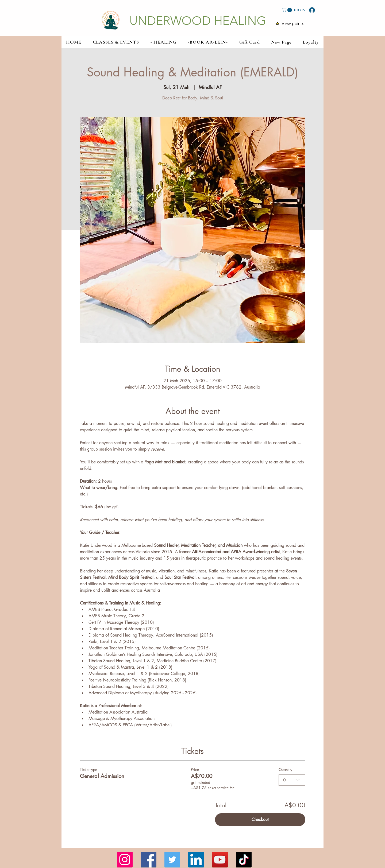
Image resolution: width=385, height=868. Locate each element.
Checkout (260, 819)
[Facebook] (149, 860)
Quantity (285, 770)
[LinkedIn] (196, 860)
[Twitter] (172, 860)
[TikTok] (244, 860)
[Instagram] (125, 860)
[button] (287, 10)
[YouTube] (220, 860)
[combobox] (292, 780)
